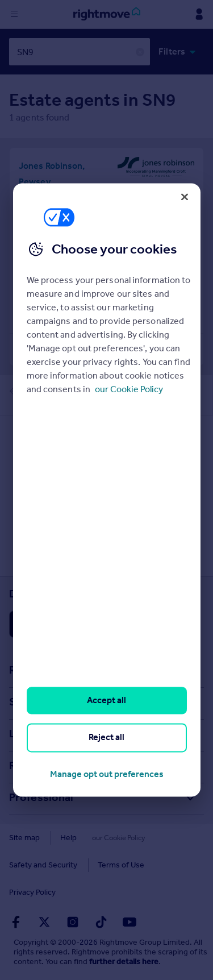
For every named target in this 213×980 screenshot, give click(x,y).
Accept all (106, 700)
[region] (107, 490)
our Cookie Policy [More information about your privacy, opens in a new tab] (129, 389)
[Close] (185, 197)
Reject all (106, 738)
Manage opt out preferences (107, 774)
